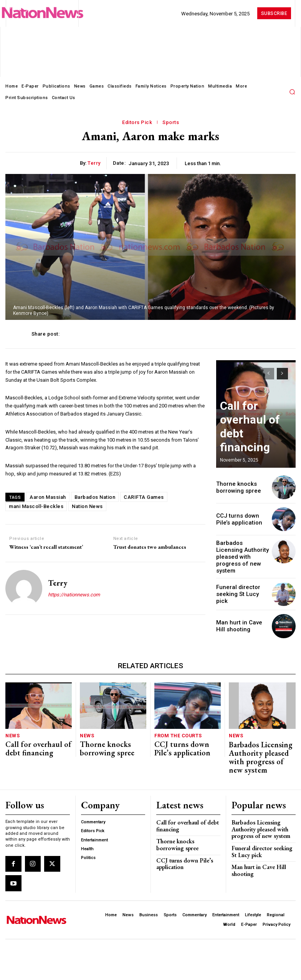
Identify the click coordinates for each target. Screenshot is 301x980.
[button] (292, 92)
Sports (171, 122)
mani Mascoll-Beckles (36, 506)
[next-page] (282, 374)
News (12, 724)
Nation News (87, 506)
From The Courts (176, 724)
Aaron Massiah (48, 497)
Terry (94, 163)
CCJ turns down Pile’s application (241, 519)
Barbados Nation (95, 497)
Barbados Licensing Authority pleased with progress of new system (241, 552)
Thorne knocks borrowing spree (236, 487)
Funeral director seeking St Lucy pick (240, 584)
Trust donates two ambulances (150, 547)
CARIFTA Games (144, 497)
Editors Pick (137, 122)
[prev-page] (269, 374)
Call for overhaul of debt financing (34, 734)
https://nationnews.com (74, 595)
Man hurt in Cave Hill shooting (255, 835)
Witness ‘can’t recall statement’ (46, 547)
